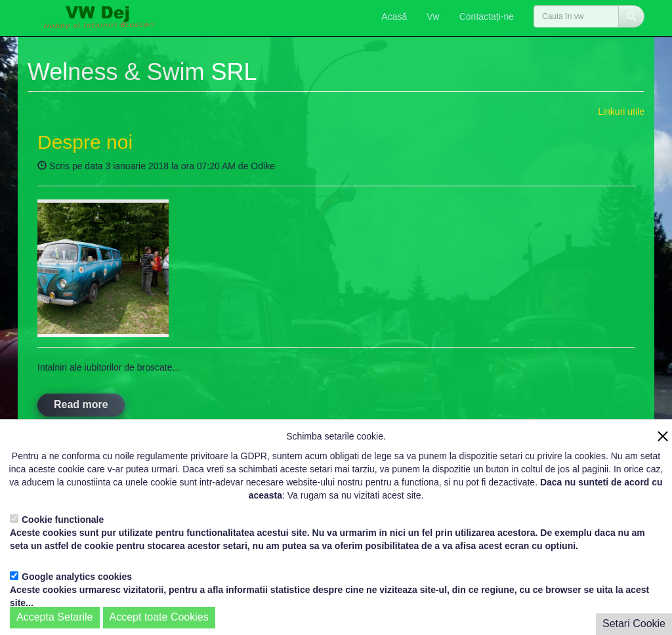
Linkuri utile (621, 112)
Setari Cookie (634, 624)
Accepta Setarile (55, 617)
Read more (81, 404)
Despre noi (85, 142)
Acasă (394, 16)
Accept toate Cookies (159, 617)
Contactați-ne (487, 16)
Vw (433, 16)
